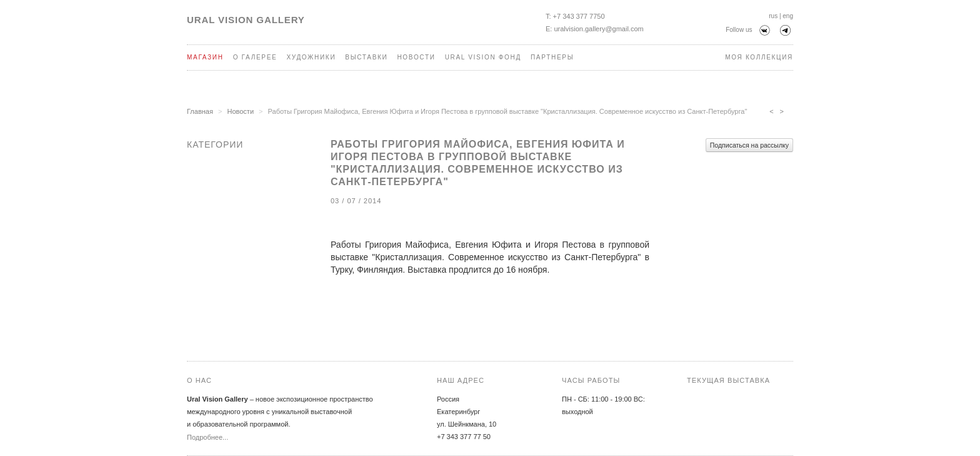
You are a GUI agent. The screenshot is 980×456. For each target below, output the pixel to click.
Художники (311, 57)
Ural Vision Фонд (483, 57)
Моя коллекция (759, 57)
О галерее (255, 57)
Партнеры (552, 57)
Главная (200, 111)
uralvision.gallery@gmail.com (598, 29)
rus (773, 16)
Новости (416, 57)
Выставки (366, 57)
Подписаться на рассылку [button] (749, 145)
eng (788, 16)
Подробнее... (207, 437)
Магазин (205, 57)
